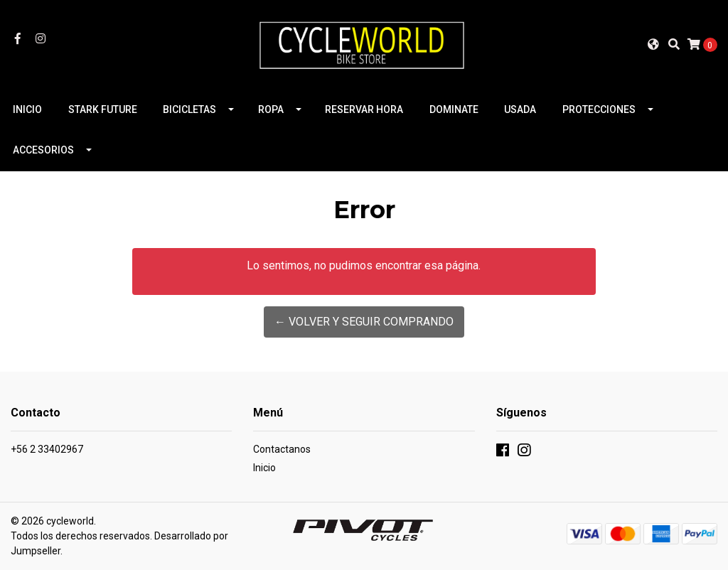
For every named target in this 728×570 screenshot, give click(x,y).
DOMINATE (454, 109)
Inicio (264, 468)
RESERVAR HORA (364, 109)
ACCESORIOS (43, 150)
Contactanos (282, 449)
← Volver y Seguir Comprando (364, 322)
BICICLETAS (189, 109)
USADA (520, 109)
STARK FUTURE (103, 109)
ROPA (271, 109)
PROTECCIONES (599, 109)
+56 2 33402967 (47, 449)
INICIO (27, 109)
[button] (653, 44)
